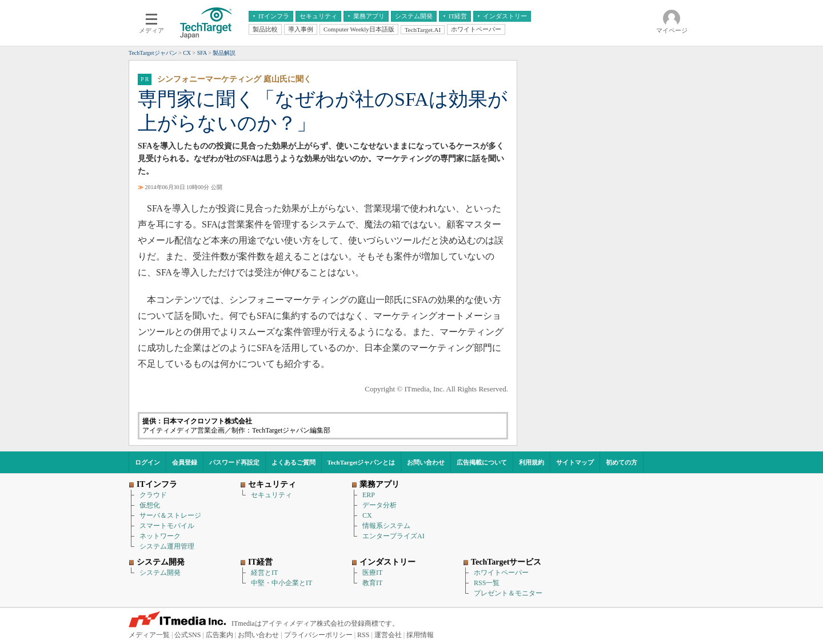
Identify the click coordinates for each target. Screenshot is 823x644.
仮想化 (150, 505)
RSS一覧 (487, 583)
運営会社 (388, 635)
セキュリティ (271, 495)
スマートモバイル (167, 526)
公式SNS (187, 635)
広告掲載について (482, 462)
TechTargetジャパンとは (361, 462)
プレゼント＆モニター (508, 593)
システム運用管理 (167, 546)
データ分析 (379, 505)
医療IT (372, 573)
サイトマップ (575, 462)
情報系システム (386, 526)
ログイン (147, 462)
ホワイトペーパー (501, 573)
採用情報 (420, 635)
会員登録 (185, 462)
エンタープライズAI (393, 536)
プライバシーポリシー (318, 635)
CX (367, 515)
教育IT (372, 583)
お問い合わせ (426, 462)
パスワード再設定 (234, 462)
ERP (369, 495)
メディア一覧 (149, 635)
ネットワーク (160, 536)
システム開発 (160, 573)
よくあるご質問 (293, 462)
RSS (363, 635)
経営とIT (264, 573)
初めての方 (622, 462)
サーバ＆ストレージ (170, 515)
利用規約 (532, 462)
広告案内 (219, 635)
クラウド (153, 495)
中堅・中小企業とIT (281, 583)
